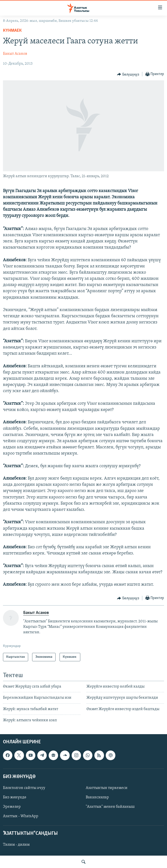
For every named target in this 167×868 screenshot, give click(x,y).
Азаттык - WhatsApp (21, 816)
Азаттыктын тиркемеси (107, 788)
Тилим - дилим (16, 845)
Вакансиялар (97, 797)
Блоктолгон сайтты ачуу (24, 788)
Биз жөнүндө (15, 797)
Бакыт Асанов (15, 54)
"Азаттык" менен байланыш (110, 807)
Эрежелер (12, 807)
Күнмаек (13, 31)
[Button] (128, 74)
